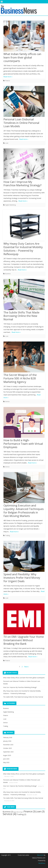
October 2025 (7, 748)
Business (8, 274)
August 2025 (7, 755)
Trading (7, 535)
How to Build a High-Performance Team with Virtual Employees (23, 444)
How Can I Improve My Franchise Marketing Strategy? (22, 184)
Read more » (8, 77)
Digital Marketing (10, 205)
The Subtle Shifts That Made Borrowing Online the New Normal (21, 316)
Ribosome (40, 855)
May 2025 (6, 762)
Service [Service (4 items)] (9, 814)
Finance (8, 81)
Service (7, 401)
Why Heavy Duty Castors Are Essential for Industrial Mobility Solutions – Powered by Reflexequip (23, 249)
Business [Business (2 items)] (8, 812)
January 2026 (7, 741)
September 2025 (8, 752)
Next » (27, 667)
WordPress (42, 863)
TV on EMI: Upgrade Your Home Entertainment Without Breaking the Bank (24, 640)
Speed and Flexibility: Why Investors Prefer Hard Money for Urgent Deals (22, 578)
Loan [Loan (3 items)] (40, 811)
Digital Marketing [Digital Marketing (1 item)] (18, 812)
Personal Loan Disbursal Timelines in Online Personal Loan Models (21, 123)
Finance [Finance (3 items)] (30, 811)
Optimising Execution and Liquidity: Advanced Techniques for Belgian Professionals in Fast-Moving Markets (24, 511)
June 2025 (6, 759)
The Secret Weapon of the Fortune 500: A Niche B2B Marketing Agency (20, 378)
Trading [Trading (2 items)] (21, 814)
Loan (7, 143)
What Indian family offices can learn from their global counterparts (22, 57)
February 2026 (8, 737)
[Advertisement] (17, 833)
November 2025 (8, 745)
